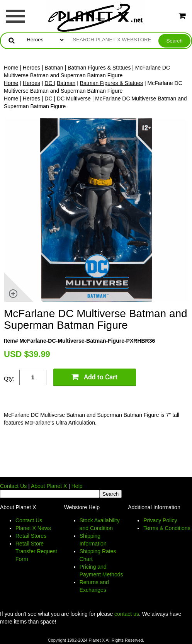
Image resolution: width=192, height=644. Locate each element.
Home (11, 68)
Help (77, 486)
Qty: (9, 378)
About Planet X (49, 486)
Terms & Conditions (167, 528)
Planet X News (33, 528)
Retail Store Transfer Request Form (36, 551)
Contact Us (13, 486)
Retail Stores (31, 536)
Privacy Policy (160, 520)
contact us (127, 614)
